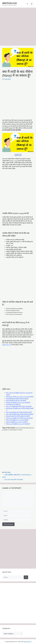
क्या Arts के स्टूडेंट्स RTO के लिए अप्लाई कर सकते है (19, 412)
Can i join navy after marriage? (14, 479)
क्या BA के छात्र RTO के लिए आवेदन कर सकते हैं (18, 416)
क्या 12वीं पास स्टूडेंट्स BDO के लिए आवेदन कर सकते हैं (20, 414)
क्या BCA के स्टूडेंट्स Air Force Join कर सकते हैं (18, 403)
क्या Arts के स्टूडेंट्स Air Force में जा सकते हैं (17, 420)
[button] (27, 4)
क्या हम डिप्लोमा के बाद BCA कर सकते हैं (16, 401)
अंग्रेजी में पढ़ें (18, 155)
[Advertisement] (18, 27)
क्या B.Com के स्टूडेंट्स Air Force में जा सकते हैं (18, 424)
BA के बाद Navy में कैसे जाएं (13, 404)
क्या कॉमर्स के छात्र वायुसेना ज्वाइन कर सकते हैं (17, 399)
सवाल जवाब (7, 472)
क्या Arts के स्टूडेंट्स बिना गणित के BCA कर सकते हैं (19, 406)
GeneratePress (27, 642)
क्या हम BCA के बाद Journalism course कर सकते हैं (20, 397)
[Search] (26, 577)
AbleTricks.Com (10, 3)
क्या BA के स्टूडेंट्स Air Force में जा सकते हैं (17, 422)
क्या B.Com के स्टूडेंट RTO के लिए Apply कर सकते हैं (19, 418)
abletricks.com (7, 345)
